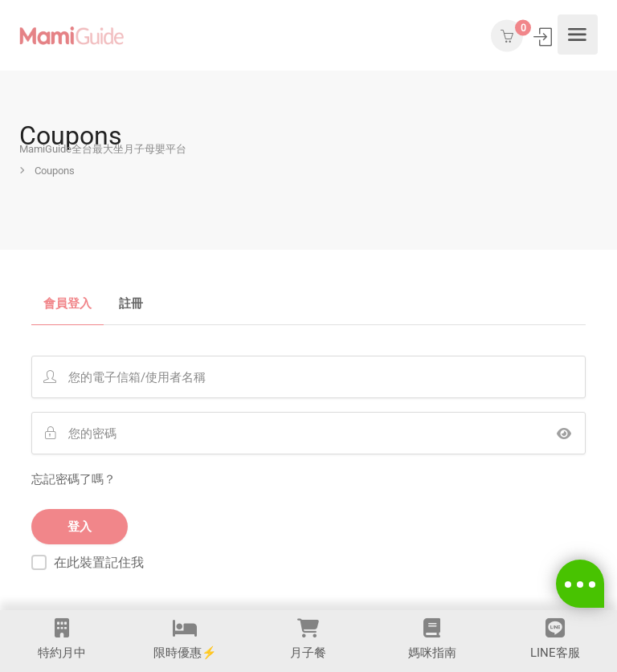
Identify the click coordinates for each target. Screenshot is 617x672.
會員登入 (67, 304)
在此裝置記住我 (99, 562)
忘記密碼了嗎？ (74, 479)
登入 (544, 37)
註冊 (131, 304)
